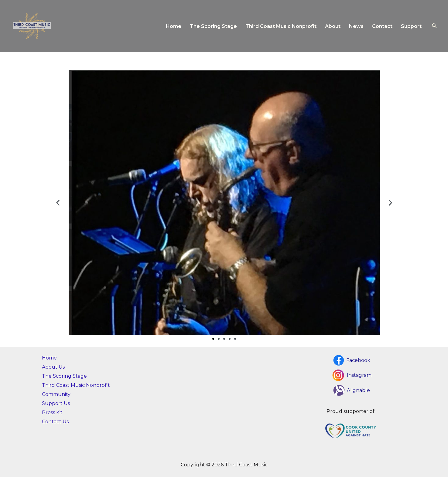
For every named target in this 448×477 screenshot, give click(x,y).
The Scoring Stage (213, 26)
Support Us (56, 403)
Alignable (358, 390)
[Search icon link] (435, 26)
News (356, 26)
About (333, 26)
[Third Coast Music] (32, 26)
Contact (382, 26)
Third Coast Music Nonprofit (281, 26)
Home (174, 26)
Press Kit (52, 412)
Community (56, 394)
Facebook (358, 360)
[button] (58, 203)
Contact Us (55, 422)
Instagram (359, 375)
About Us (53, 367)
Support (411, 26)
